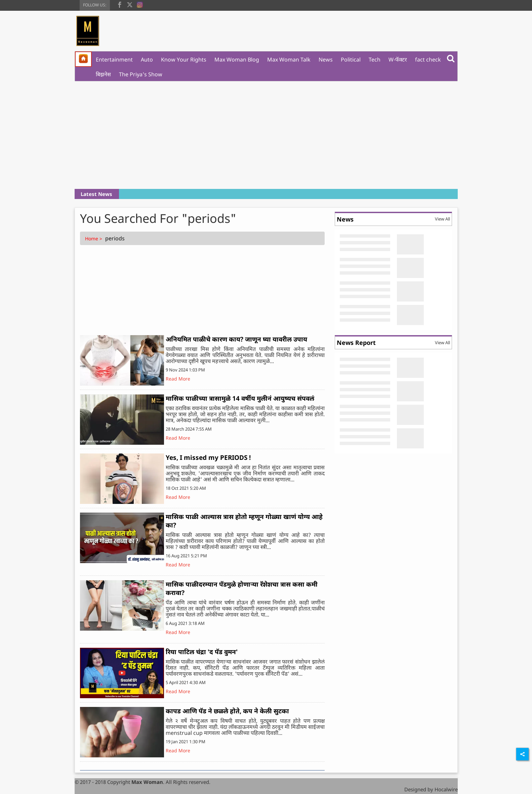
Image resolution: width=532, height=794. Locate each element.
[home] (83, 59)
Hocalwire (446, 789)
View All (442, 219)
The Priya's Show (141, 74)
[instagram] (140, 4)
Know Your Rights (184, 59)
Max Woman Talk (289, 59)
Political (351, 59)
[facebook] (120, 4)
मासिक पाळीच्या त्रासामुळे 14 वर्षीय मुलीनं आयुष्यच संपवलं (240, 398)
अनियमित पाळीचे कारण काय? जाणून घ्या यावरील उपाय (236, 339)
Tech (375, 59)
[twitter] (130, 4)
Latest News (96, 194)
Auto (147, 59)
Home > (94, 239)
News (326, 59)
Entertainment (114, 59)
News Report (356, 343)
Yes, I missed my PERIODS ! (208, 458)
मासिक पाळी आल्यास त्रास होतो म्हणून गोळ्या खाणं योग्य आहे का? (244, 521)
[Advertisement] (266, 135)
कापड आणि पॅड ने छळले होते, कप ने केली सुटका (227, 711)
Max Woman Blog (237, 59)
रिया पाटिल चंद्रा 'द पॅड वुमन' (202, 652)
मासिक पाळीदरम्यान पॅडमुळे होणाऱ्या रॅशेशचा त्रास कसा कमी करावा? (242, 588)
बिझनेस (103, 74)
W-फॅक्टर (398, 59)
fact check (428, 59)
